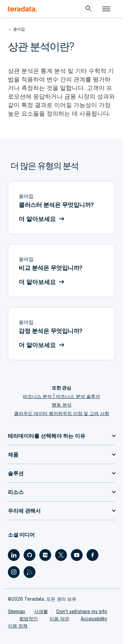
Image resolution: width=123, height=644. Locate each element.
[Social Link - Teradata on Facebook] (92, 555)
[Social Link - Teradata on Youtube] (77, 555)
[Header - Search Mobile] (89, 9)
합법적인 (29, 619)
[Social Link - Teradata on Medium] (45, 555)
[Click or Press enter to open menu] (106, 9)
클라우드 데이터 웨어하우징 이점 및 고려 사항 (62, 413)
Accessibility (94, 619)
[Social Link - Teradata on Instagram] (14, 572)
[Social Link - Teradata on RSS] (30, 572)
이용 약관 (59, 619)
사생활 (41, 611)
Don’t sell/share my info (82, 611)
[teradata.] (22, 9)
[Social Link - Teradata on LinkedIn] (14, 555)
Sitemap (17, 611)
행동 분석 (62, 405)
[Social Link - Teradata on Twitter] (61, 555)
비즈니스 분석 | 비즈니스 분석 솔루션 (61, 396)
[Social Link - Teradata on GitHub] (30, 555)
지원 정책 (18, 626)
